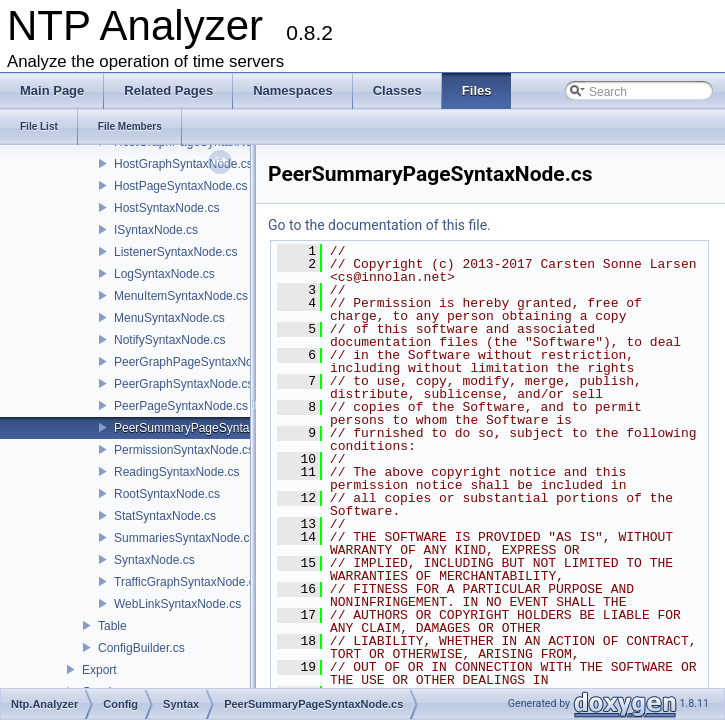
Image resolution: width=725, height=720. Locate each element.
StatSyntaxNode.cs (165, 516)
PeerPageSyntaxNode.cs (181, 406)
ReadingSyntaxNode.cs (176, 472)
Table (112, 626)
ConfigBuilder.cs (141, 648)
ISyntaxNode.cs (156, 230)
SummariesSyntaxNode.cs (184, 538)
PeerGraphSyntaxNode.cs (183, 384)
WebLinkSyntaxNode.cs (177, 604)
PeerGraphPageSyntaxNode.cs (197, 362)
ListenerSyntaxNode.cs (175, 252)
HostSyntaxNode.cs (166, 208)
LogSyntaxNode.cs (164, 274)
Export (99, 670)
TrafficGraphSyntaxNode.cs (187, 582)
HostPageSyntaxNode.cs (180, 186)
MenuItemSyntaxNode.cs (181, 296)
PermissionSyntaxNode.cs (184, 450)
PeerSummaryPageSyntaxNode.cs (206, 428)
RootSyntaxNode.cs (167, 494)
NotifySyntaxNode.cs (169, 340)
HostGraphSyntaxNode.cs (183, 164)
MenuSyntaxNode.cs (169, 318)
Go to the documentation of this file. (379, 225)
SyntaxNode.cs (154, 560)
